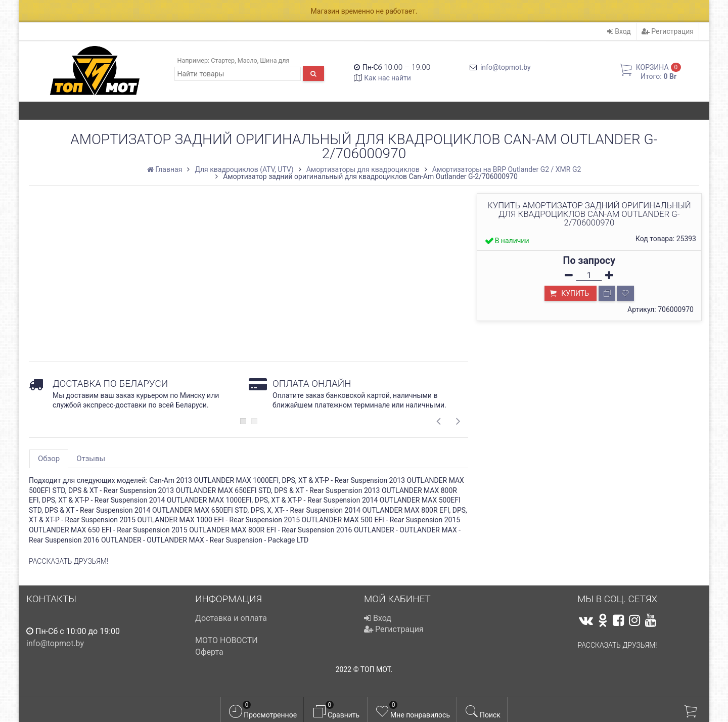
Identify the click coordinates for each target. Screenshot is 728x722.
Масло (247, 60)
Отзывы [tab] (91, 459)
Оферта (209, 652)
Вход (619, 31)
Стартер (223, 60)
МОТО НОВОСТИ (226, 640)
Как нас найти (388, 78)
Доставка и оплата (231, 618)
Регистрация (668, 31)
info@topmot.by (506, 67)
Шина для (275, 60)
